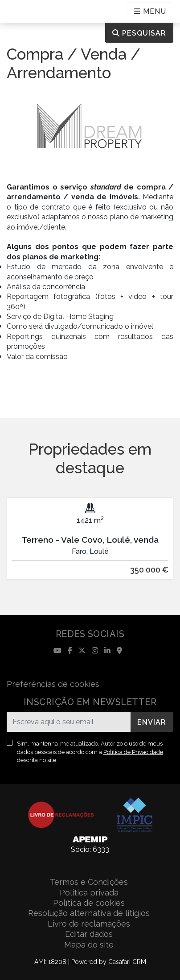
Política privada (89, 893)
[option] (90, 545)
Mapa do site (89, 945)
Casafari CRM (127, 962)
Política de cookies (89, 903)
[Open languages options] (150, 11)
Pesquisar (139, 33)
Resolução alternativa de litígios (89, 913)
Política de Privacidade (133, 752)
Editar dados (89, 934)
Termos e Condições (89, 882)
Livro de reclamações (89, 924)
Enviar (152, 722)
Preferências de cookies (53, 684)
